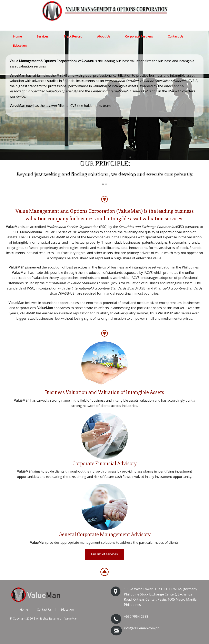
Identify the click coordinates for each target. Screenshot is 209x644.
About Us (104, 36)
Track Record (73, 36)
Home (17, 36)
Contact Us (176, 36)
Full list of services (105, 554)
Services (43, 36)
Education (20, 45)
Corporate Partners (139, 36)
